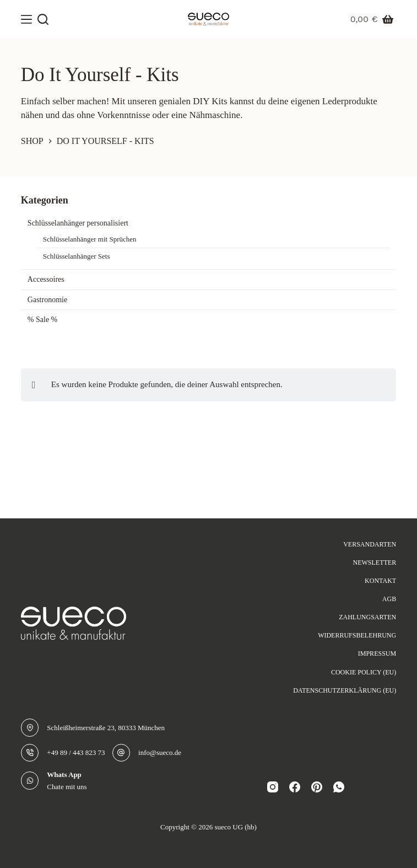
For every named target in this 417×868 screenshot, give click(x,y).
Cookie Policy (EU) (364, 672)
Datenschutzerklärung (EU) (345, 690)
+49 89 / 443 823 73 (76, 752)
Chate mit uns (67, 787)
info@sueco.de (160, 752)
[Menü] (26, 19)
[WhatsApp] (339, 787)
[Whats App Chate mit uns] (30, 781)
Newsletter (374, 562)
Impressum (377, 653)
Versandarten (370, 544)
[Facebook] (295, 787)
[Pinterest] (317, 787)
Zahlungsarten (367, 617)
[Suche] (43, 19)
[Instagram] (273, 787)
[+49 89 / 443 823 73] (30, 753)
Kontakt (380, 581)
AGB (389, 599)
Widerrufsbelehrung (357, 635)
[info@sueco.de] (121, 753)
